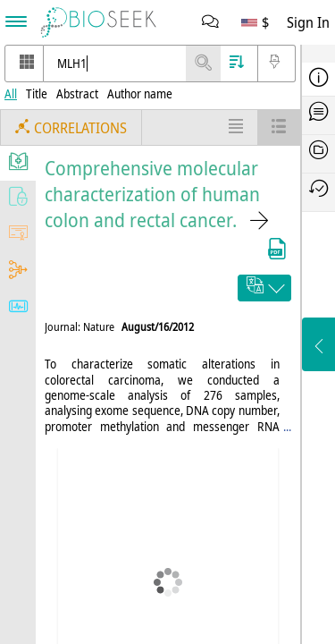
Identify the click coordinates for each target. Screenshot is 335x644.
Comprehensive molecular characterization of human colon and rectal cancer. (152, 194)
